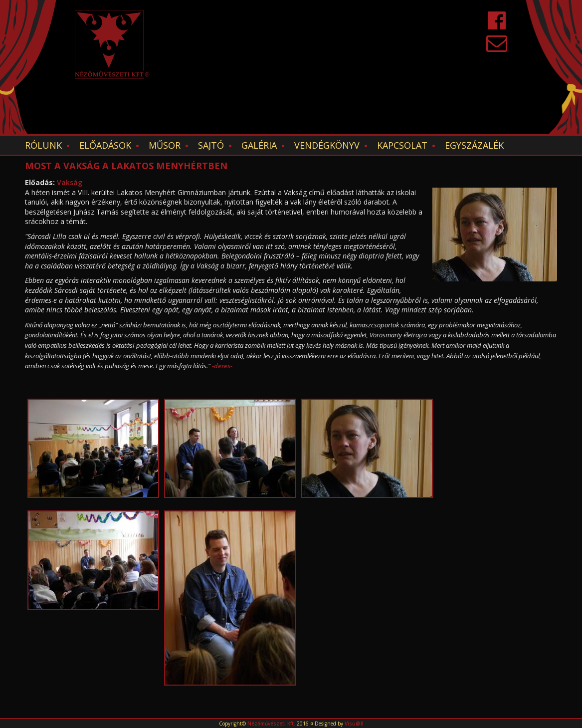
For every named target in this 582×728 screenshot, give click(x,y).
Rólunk (43, 145)
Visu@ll (354, 724)
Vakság (70, 182)
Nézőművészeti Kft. (271, 724)
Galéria (259, 145)
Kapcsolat (402, 145)
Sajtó (211, 145)
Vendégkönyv (327, 145)
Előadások (105, 145)
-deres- (222, 366)
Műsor (165, 145)
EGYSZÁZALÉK (474, 145)
